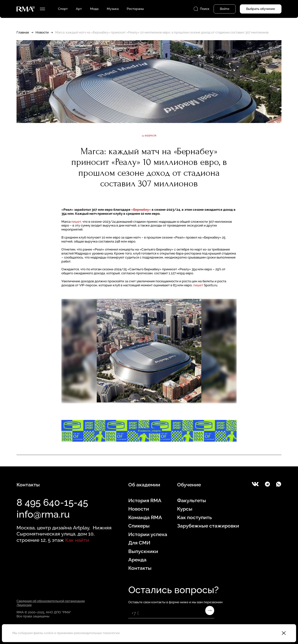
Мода (94, 9)
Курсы (185, 509)
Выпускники (143, 551)
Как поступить (194, 517)
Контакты (140, 568)
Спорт (63, 9)
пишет (76, 222)
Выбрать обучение (261, 9)
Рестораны (135, 9)
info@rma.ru (43, 514)
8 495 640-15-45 (52, 502)
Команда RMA (145, 517)
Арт (79, 9)
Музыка (113, 9)
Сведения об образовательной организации (51, 601)
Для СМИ (139, 543)
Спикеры (139, 526)
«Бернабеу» (141, 210)
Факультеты (192, 500)
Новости (42, 32)
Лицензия (24, 605)
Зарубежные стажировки (208, 526)
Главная (23, 32)
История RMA (145, 500)
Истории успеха (148, 534)
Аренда (137, 560)
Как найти (77, 540)
